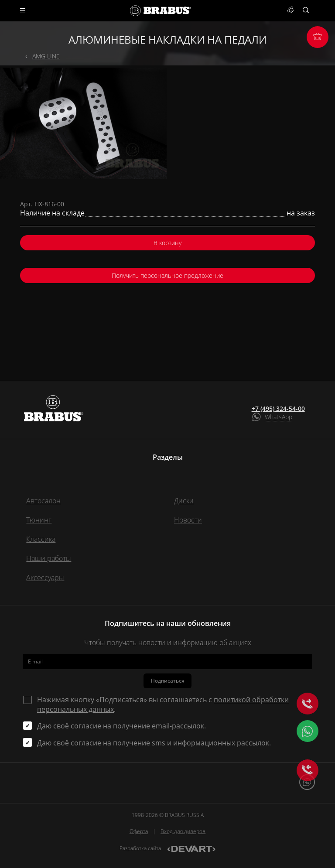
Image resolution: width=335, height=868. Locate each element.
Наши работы (49, 558)
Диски (184, 501)
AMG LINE (46, 56)
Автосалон (43, 501)
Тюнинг (39, 520)
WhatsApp (279, 417)
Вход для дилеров (183, 831)
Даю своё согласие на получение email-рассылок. (121, 726)
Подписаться (168, 681)
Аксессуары (45, 578)
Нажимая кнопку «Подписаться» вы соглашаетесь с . (163, 704)
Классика (41, 539)
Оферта (139, 831)
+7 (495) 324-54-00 (278, 409)
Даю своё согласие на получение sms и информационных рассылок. (154, 743)
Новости (188, 520)
